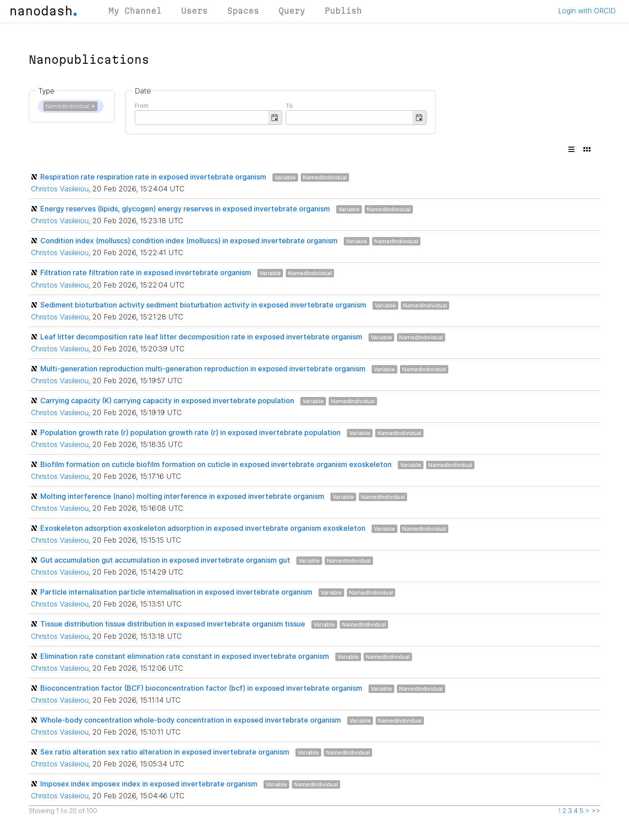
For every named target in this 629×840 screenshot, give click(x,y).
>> (596, 811)
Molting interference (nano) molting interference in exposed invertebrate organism (182, 496)
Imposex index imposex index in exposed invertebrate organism (149, 784)
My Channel (135, 11)
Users (194, 11)
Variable (285, 177)
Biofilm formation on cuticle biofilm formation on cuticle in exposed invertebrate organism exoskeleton (216, 464)
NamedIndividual (325, 177)
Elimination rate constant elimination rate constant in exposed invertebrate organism (185, 656)
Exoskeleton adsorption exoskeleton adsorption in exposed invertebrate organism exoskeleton (203, 528)
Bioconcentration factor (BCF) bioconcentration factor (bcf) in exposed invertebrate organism (201, 688)
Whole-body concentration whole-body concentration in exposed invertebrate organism (191, 720)
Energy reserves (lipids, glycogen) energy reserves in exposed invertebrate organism (185, 209)
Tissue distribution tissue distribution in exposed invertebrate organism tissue (173, 624)
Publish (343, 11)
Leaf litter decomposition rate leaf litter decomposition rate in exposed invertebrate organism (201, 337)
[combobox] (202, 117)
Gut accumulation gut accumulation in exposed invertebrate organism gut (165, 560)
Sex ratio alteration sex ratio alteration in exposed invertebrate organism (165, 752)
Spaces (243, 11)
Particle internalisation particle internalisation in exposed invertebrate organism (176, 592)
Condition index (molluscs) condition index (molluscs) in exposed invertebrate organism (189, 241)
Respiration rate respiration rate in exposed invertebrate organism (153, 177)
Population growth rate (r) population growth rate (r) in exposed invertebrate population (190, 432)
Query (292, 11)
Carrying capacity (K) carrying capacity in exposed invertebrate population (167, 401)
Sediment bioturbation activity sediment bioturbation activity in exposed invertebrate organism (203, 305)
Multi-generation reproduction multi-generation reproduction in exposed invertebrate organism (203, 369)
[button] (275, 118)
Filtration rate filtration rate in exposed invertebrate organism (146, 272)
